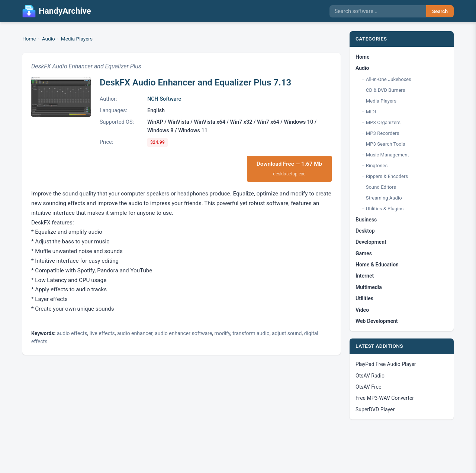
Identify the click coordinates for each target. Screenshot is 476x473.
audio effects (72, 333)
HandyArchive (57, 11)
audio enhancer (135, 333)
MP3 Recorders (383, 133)
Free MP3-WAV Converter (385, 398)
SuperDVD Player (375, 409)
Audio (49, 39)
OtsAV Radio (370, 376)
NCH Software (164, 99)
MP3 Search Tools (386, 144)
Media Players (77, 39)
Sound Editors (381, 187)
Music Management (387, 155)
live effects (102, 333)
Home (29, 39)
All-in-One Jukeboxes (389, 79)
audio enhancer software (183, 333)
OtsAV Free (368, 387)
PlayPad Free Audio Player (386, 364)
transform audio (251, 333)
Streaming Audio (384, 198)
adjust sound (287, 333)
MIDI (371, 112)
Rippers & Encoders (387, 176)
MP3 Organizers (383, 122)
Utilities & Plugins (385, 209)
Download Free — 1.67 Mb (289, 169)
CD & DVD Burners (386, 90)
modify (222, 333)
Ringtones (377, 166)
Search (440, 11)
